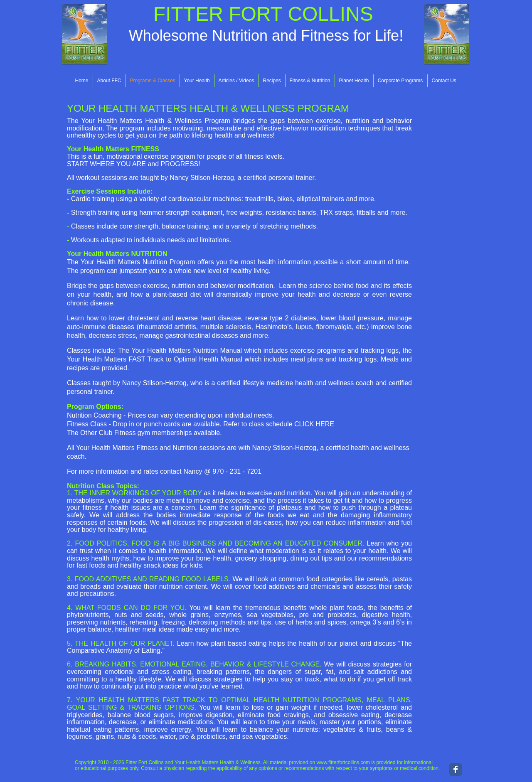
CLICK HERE (314, 424)
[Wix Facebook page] (456, 770)
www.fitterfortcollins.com (343, 762)
